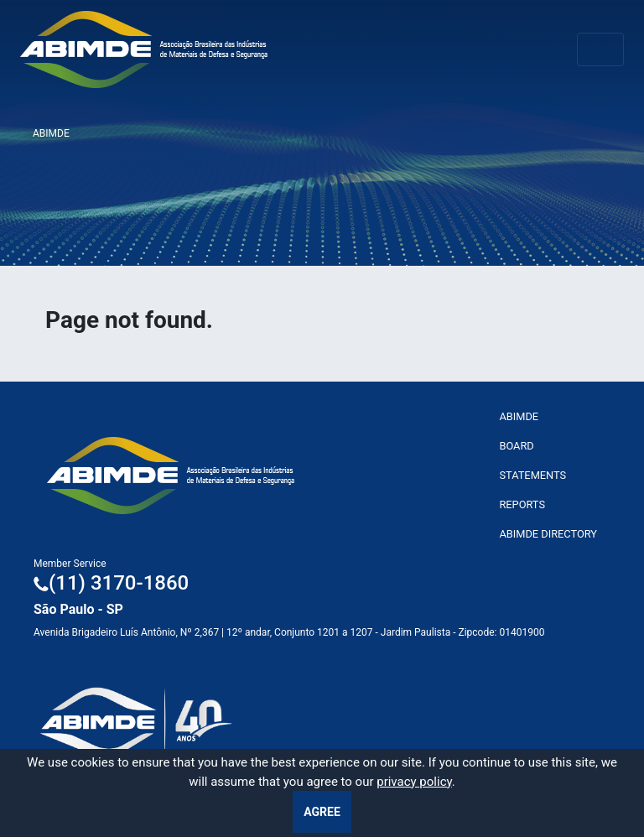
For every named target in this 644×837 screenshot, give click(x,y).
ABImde (519, 416)
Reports (522, 504)
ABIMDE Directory (548, 534)
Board (516, 446)
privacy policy (414, 782)
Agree (322, 812)
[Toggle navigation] (600, 49)
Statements (532, 475)
